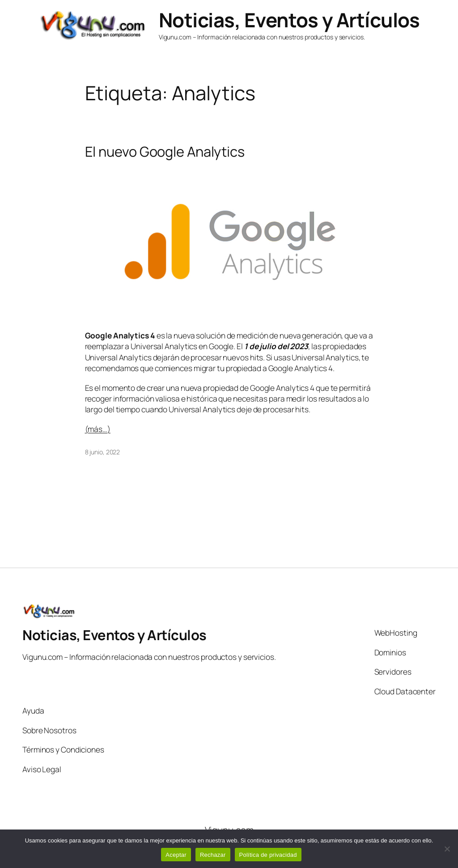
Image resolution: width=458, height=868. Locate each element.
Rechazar (213, 855)
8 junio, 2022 (103, 452)
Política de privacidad (268, 855)
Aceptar (176, 855)
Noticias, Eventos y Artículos (289, 20)
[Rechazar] (447, 849)
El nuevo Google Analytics (165, 152)
